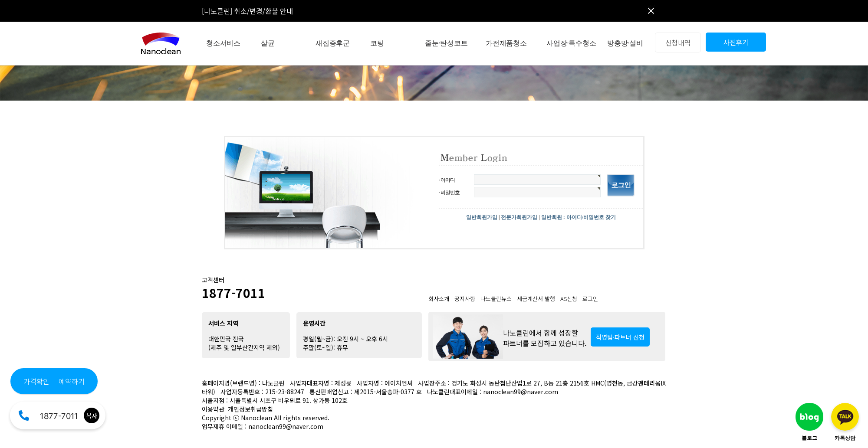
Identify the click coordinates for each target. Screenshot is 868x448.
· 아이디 (447, 180)
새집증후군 (333, 43)
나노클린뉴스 (496, 299)
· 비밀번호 (449, 193)
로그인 (590, 299)
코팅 (377, 43)
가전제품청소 (506, 43)
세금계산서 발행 (536, 299)
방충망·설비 (625, 43)
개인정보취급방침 (250, 409)
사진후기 (736, 42)
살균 (268, 43)
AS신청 (569, 299)
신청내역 (678, 43)
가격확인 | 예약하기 (54, 381)
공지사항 (465, 299)
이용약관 (213, 409)
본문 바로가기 (0, 0)
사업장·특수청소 (571, 43)
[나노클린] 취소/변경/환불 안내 (247, 11)
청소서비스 (223, 43)
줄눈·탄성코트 (446, 43)
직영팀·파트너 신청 (620, 337)
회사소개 (439, 299)
